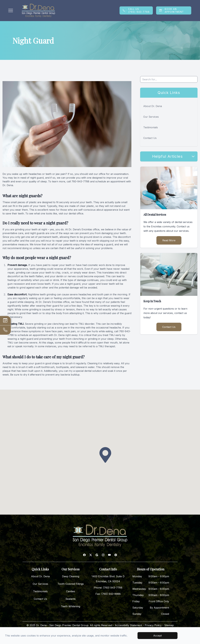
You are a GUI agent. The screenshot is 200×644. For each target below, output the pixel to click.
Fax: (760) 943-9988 (108, 594)
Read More (169, 240)
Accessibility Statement (128, 625)
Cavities (71, 591)
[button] (11, 10)
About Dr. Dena (153, 106)
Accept (157, 636)
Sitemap (169, 625)
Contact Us (150, 138)
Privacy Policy (153, 625)
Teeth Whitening (71, 606)
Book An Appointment (174, 10)
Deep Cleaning (71, 576)
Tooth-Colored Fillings (71, 584)
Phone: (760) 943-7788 (108, 588)
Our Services (151, 117)
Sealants (71, 599)
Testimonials (151, 127)
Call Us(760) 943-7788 (139, 10)
